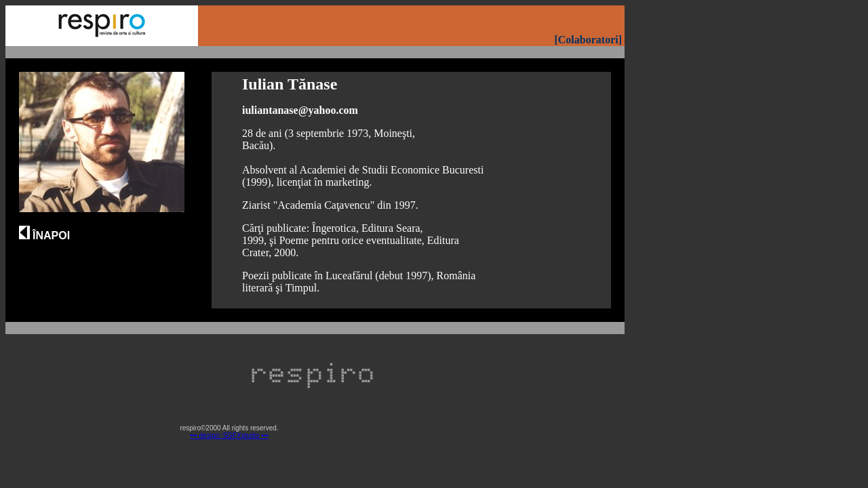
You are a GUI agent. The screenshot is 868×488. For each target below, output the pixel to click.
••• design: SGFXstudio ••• (229, 435)
